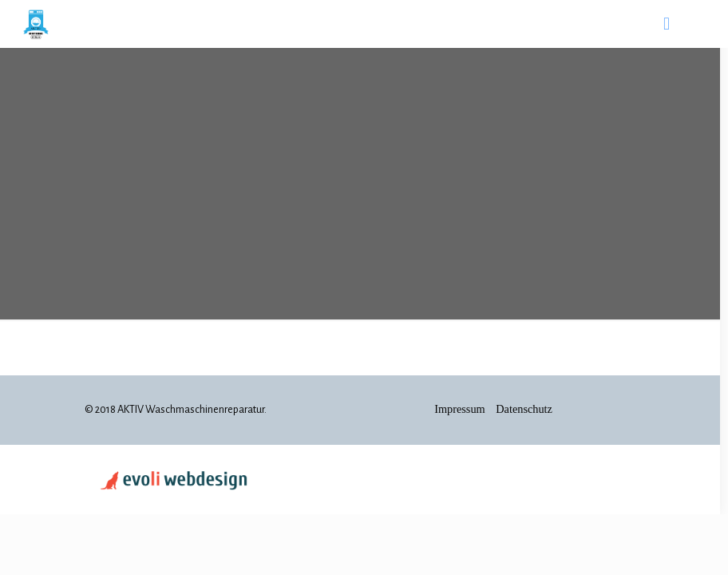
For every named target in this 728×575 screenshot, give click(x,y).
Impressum (461, 409)
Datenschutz (524, 409)
